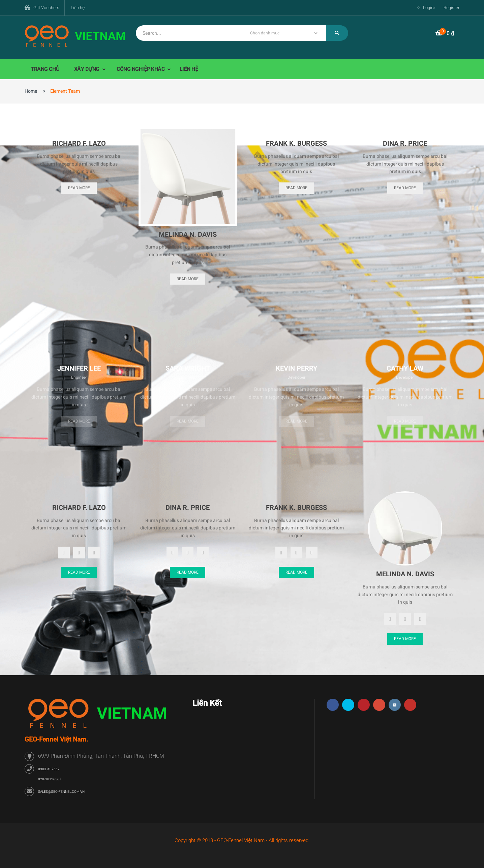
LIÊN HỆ (189, 69)
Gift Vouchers (46, 8)
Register (451, 8)
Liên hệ (78, 8)
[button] (445, 34)
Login (428, 8)
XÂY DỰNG (87, 69)
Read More (79, 188)
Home (31, 91)
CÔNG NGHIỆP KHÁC (141, 69)
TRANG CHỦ (45, 69)
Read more (79, 421)
